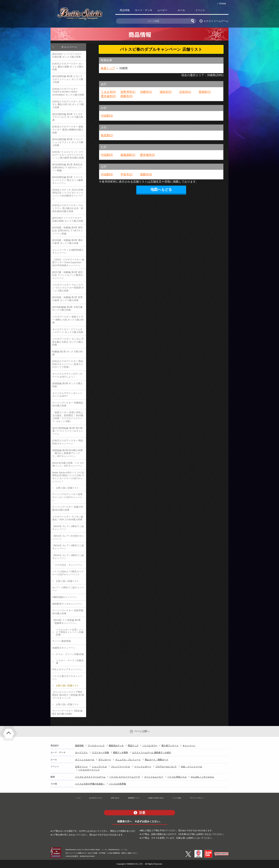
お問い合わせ (115, 798)
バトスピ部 (219, 11)
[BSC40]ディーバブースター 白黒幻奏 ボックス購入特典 (67, 56)
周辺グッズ (133, 746)
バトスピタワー (150, 746)
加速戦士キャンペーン (64, 648)
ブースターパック (96, 746)
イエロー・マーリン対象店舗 (70, 662)
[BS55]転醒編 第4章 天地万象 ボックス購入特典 (67, 309)
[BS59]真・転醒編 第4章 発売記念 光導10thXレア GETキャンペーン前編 (68, 230)
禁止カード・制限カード (157, 760)
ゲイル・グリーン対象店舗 (70, 654)
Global (223, 3)
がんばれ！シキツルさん (202, 777)
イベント (200, 10)
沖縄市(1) (146, 92)
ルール (181, 10)
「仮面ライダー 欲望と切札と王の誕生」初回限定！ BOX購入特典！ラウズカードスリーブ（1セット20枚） (68, 417)
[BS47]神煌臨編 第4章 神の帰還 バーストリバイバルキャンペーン (68, 431)
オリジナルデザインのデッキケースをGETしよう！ (67, 375)
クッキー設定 (177, 798)
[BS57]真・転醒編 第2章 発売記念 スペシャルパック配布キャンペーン (68, 275)
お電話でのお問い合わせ (156, 798)
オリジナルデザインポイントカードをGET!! (67, 395)
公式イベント (81, 767)
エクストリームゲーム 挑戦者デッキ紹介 (152, 753)
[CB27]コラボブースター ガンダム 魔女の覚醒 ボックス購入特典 (68, 67)
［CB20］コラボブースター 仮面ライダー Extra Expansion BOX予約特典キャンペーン (68, 262)
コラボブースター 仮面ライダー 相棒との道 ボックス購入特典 (68, 320)
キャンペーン (69, 47)
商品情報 (125, 10)
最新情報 (79, 746)
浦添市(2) (166, 92)
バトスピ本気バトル (177, 777)
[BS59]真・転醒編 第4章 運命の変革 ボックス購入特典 (67, 242)
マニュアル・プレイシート (128, 760)
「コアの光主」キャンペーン (67, 565)
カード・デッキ (144, 10)
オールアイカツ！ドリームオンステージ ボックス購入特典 (68, 331)
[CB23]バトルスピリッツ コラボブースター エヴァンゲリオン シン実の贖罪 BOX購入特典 (68, 155)
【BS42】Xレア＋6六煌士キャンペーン (68, 537)
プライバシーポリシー (197, 798)
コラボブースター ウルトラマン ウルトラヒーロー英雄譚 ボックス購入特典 (68, 288)
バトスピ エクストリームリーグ (125, 777)
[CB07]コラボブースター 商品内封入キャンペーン (68, 442)
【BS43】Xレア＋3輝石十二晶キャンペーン (68, 528)
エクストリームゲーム (216, 21)
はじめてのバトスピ (96, 798)
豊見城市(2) (108, 96)
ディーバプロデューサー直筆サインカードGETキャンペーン (67, 497)
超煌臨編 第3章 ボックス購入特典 (67, 385)
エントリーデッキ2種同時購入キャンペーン (68, 251)
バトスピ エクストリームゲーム (90, 777)
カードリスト (81, 753)
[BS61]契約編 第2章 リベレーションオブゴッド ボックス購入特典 (68, 142)
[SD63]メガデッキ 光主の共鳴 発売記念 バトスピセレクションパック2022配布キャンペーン (68, 194)
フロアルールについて (166, 767)
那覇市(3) (127, 96)
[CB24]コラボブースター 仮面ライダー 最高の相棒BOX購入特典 (68, 130)
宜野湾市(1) (128, 92)
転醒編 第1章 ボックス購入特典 (67, 353)
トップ (78, 798)
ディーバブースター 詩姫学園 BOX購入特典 (68, 612)
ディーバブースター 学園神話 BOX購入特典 (68, 404)
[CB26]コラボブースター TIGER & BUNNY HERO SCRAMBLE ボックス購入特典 (68, 92)
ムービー (162, 10)
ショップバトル (99, 767)
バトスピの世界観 (117, 784)
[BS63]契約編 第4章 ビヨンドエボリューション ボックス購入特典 (68, 79)
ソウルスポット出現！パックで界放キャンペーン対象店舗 (70, 632)
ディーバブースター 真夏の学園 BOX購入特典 (68, 508)
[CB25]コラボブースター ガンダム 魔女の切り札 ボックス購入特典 (68, 104)
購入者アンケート (170, 746)
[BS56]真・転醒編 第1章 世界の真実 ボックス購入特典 (67, 299)
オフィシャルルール (85, 760)
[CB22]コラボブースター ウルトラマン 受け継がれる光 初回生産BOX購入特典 (68, 208)
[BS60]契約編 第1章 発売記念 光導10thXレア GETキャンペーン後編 (67, 167)
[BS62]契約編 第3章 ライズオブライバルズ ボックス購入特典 (68, 117)
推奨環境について (134, 798)
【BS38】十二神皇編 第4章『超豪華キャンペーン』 (66, 622)
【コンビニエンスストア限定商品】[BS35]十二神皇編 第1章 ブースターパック (68, 695)
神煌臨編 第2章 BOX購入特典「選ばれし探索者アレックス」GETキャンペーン (68, 453)
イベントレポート (143, 767)
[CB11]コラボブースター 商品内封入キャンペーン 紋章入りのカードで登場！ (68, 364)
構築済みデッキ (116, 746)
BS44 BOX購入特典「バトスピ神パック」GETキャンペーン (68, 464)
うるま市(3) (108, 92)
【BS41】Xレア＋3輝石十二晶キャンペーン (68, 557)
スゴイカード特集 (101, 753)
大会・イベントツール (191, 767)
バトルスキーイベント (89, 770)
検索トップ (108, 68)
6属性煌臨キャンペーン (65, 597)
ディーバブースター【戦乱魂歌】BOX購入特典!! (67, 712)
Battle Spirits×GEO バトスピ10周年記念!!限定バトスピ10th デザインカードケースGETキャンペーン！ (68, 477)
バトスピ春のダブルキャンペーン (67, 678)
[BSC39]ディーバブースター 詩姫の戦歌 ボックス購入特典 (68, 219)
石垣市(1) (185, 92)
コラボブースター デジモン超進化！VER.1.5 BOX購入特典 (68, 518)
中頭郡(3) (107, 116)
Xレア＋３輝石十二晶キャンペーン (68, 589)
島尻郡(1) (107, 135)
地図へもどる (161, 190)
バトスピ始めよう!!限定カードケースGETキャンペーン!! (68, 573)
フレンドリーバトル (120, 767)
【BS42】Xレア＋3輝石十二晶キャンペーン (68, 547)
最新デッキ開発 (120, 753)
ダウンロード (105, 760)
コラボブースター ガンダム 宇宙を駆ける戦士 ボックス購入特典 (68, 342)
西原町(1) (205, 92)
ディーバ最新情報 (62, 641)
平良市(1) (127, 174)
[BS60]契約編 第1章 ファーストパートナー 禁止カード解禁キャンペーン (68, 180)
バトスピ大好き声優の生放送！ (90, 784)
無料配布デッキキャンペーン (67, 604)
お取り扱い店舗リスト (67, 488)
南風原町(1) (128, 155)
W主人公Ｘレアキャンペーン (67, 669)
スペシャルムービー (154, 777)
